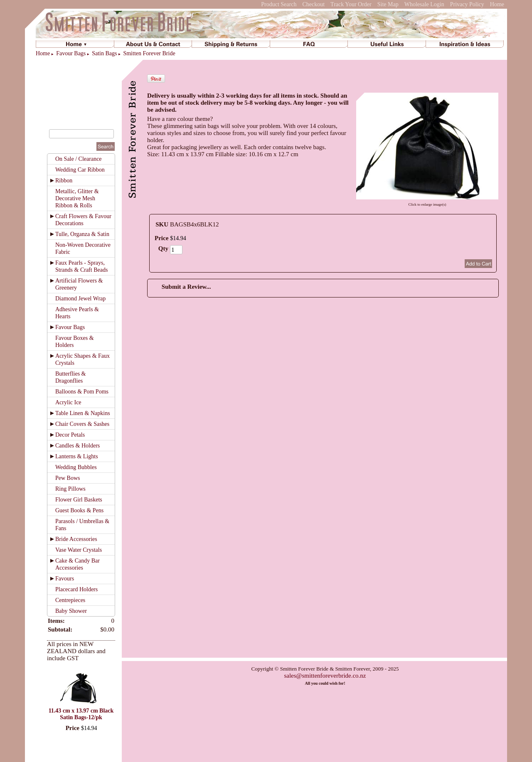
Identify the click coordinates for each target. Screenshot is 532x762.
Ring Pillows (70, 489)
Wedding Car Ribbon (80, 170)
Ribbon (64, 181)
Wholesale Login (424, 4)
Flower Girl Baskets (79, 500)
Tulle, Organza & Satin (82, 234)
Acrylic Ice (68, 402)
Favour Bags (71, 53)
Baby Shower (71, 611)
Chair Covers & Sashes (82, 424)
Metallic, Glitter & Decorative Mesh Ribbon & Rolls (77, 198)
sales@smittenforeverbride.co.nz (325, 676)
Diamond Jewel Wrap (80, 299)
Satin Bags (104, 53)
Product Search (279, 4)
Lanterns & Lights (77, 456)
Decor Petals (70, 435)
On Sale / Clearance (79, 159)
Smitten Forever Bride (149, 53)
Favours (65, 579)
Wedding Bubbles (76, 467)
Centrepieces (70, 600)
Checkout (313, 4)
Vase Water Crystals (79, 550)
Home (497, 4)
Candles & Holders (78, 446)
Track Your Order (351, 4)
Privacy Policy (467, 4)
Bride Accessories (76, 539)
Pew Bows (68, 478)
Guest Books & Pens (79, 510)
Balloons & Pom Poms (82, 392)
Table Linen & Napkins (83, 413)
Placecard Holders (76, 589)
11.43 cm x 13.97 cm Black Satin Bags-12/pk (81, 714)
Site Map (388, 4)
